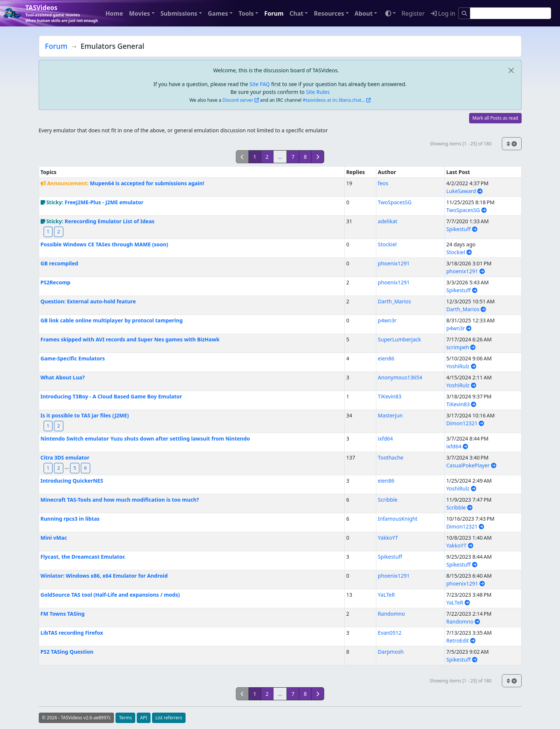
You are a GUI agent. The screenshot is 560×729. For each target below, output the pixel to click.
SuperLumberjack (399, 339)
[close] (511, 70)
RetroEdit (461, 640)
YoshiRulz (461, 366)
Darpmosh (391, 652)
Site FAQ (260, 84)
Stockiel (387, 244)
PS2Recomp (56, 282)
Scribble (388, 500)
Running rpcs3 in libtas (70, 519)
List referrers (169, 718)
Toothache (391, 457)
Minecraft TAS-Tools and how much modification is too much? (120, 500)
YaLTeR (386, 595)
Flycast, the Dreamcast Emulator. (83, 557)
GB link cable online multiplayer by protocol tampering (112, 320)
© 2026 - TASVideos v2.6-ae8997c (77, 718)
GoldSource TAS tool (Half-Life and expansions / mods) (110, 595)
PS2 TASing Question (67, 652)
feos (383, 183)
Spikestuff (462, 229)
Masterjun (390, 415)
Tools (246, 13)
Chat (296, 13)
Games (218, 13)
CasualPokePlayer (471, 465)
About (364, 13)
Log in (443, 13)
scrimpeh (461, 347)
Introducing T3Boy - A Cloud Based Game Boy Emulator (111, 396)
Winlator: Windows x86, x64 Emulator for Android (104, 576)
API (144, 718)
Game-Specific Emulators (73, 358)
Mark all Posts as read (495, 118)
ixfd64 (385, 438)
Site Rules (318, 92)
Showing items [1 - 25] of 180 (461, 144)
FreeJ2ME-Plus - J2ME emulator (104, 202)
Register (413, 13)
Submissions (179, 13)
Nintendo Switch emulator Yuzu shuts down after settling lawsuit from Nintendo (145, 438)
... (280, 157)
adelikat (387, 221)
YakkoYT (388, 538)
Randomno (391, 614)
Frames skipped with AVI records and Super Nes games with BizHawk (130, 339)
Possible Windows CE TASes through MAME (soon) (105, 244)
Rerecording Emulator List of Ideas (110, 221)
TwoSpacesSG (395, 202)
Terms (125, 718)
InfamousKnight (398, 519)
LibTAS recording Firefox (72, 633)
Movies (139, 13)
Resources (329, 13)
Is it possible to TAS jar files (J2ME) (85, 415)
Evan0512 (390, 633)
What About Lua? (63, 377)
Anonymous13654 (400, 377)
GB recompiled (59, 263)
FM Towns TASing (63, 614)
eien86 (386, 358)
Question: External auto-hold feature (88, 301)
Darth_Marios (394, 301)
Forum (274, 13)
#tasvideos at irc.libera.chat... (334, 100)
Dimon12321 (465, 423)
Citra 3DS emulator (65, 457)
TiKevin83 (390, 396)
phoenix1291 (394, 263)
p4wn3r (387, 320)
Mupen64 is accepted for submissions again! (147, 183)
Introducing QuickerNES (72, 481)
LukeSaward (465, 191)
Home (114, 13)
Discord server (238, 100)
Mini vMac (54, 538)
